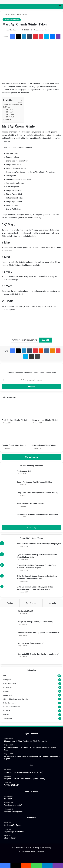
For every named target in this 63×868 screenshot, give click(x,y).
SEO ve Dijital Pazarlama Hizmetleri (16, 699)
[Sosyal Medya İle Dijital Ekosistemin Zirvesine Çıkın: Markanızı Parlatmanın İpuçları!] (9, 569)
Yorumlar (53, 603)
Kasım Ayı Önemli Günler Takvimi (45, 420)
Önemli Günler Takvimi (19, 14)
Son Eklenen (31, 603)
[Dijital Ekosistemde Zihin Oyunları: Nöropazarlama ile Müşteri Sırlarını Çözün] (9, 558)
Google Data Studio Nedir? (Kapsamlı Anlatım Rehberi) (38, 493)
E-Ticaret (7, 711)
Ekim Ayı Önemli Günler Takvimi (14, 445)
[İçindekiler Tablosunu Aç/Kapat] (19, 101)
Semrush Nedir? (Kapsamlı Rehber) (30, 504)
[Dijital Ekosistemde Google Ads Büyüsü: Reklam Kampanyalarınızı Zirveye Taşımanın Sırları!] (9, 590)
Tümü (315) (31, 528)
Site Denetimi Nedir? (25, 471)
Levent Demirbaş (11, 30)
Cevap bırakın (31, 457)
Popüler (10, 603)
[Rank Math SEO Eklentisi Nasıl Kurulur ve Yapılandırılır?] (9, 518)
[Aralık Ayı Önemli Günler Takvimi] (16, 410)
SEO (5, 676)
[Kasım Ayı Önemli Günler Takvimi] (47, 410)
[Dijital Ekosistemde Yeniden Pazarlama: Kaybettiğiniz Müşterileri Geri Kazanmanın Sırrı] (9, 579)
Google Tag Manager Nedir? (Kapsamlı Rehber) (35, 482)
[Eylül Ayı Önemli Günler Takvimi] (47, 435)
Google (6, 691)
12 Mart (11, 115)
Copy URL (45, 340)
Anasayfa (6, 14)
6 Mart (11, 110)
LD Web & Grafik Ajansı (27, 852)
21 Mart (8, 120)
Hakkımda (40, 852)
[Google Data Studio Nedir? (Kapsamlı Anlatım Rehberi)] (9, 496)
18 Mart (11, 117)
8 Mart (11, 112)
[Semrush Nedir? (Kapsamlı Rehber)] (9, 507)
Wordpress (7, 680)
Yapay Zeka (8, 718)
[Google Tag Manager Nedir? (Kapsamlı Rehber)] (9, 485)
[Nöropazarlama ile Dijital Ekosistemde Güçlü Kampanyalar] (9, 547)
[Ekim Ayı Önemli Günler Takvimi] (16, 435)
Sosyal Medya (8, 695)
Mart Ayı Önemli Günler (13, 104)
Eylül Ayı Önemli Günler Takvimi (44, 445)
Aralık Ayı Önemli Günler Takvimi (14, 420)
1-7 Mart (8, 107)
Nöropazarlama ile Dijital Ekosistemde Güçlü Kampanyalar (39, 544)
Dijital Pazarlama (10, 683)
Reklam (6, 715)
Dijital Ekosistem (9, 703)
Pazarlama (7, 687)
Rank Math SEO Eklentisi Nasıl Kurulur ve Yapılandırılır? (38, 514)
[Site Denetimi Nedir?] (9, 475)
